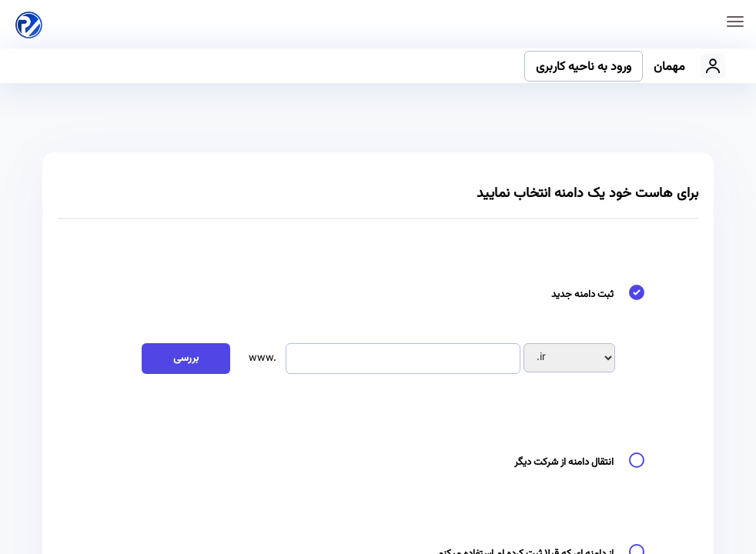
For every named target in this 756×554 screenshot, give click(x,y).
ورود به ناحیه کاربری (584, 67)
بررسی (186, 359)
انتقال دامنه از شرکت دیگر (583, 463)
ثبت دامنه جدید (602, 295)
